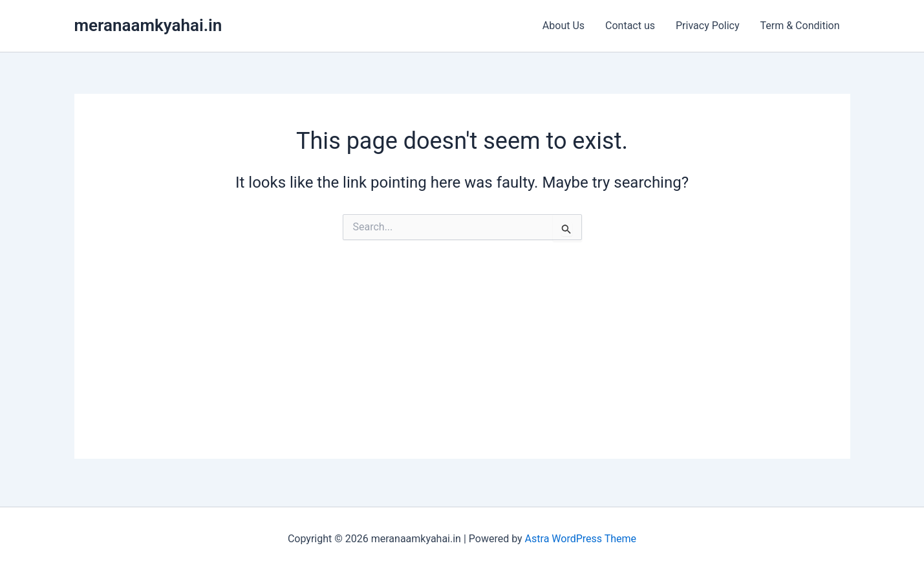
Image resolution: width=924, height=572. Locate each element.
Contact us (630, 26)
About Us (564, 26)
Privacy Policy (708, 26)
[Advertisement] (462, 368)
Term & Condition (800, 26)
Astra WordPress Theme (581, 539)
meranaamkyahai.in (148, 25)
